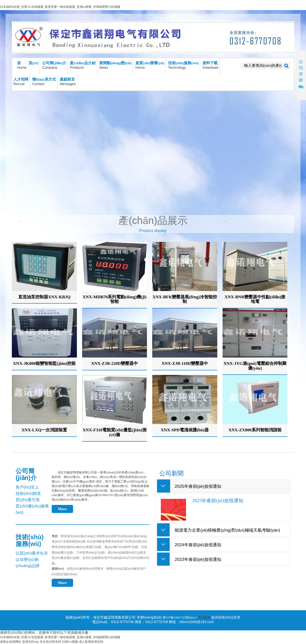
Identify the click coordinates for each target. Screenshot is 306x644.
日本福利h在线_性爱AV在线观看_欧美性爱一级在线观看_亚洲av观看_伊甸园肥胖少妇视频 (60, 7)
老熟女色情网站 (11, 642)
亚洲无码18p (30, 642)
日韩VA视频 (70, 642)
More (62, 509)
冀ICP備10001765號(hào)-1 (180, 618)
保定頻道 (204, 618)
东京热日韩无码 (50, 642)
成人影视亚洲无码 (91, 642)
